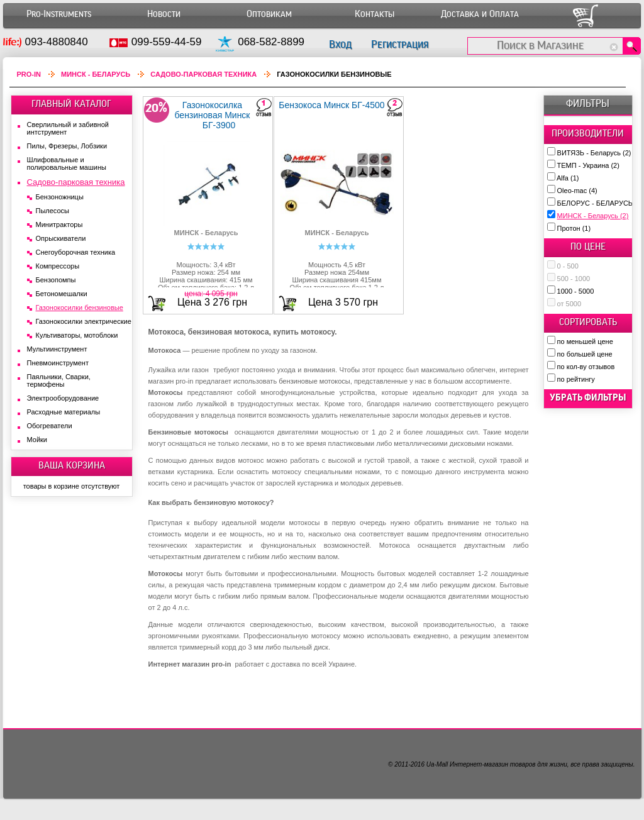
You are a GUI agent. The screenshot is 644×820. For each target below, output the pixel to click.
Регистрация (400, 44)
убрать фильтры (588, 397)
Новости (164, 14)
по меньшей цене (585, 341)
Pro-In (29, 74)
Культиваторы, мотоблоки (77, 335)
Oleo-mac (577, 191)
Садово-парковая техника (203, 74)
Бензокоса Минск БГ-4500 (331, 105)
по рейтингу (576, 379)
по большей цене (585, 354)
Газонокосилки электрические (84, 321)
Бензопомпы (56, 280)
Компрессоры (58, 266)
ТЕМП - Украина (588, 165)
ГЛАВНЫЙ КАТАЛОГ (71, 104)
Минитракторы (59, 224)
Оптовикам (269, 14)
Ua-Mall (437, 764)
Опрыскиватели (61, 238)
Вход (340, 44)
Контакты (375, 14)
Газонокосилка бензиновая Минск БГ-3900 (212, 115)
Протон (574, 228)
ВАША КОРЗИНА (72, 465)
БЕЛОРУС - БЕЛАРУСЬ (600, 203)
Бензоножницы (60, 197)
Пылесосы (53, 211)
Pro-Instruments (59, 14)
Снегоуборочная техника (76, 252)
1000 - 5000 (576, 291)
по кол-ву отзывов (586, 367)
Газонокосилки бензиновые (80, 307)
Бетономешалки (62, 294)
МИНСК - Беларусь (593, 216)
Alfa (568, 178)
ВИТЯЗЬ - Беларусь (594, 153)
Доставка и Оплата (480, 14)
